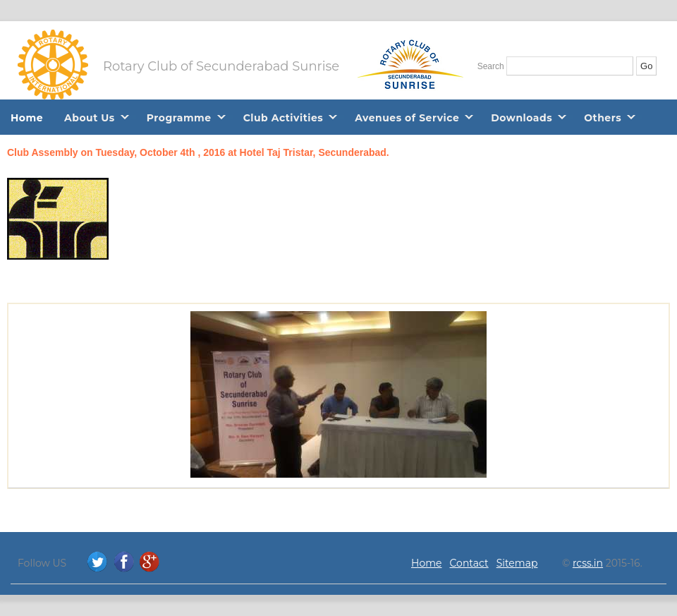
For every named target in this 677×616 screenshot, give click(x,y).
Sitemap (517, 563)
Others (603, 118)
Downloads (522, 118)
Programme (179, 118)
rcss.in (588, 563)
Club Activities (283, 118)
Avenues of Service (407, 118)
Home (27, 118)
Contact (469, 563)
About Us (90, 118)
